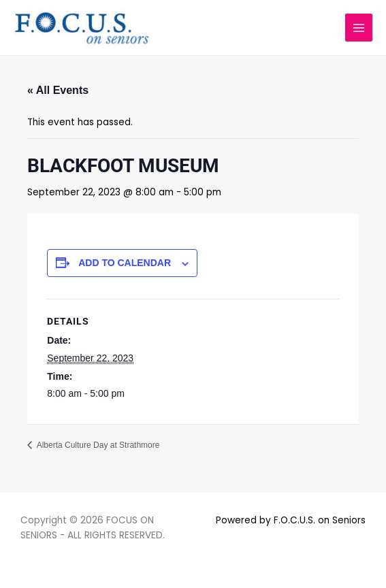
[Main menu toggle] (359, 28)
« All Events (58, 90)
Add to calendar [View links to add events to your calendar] (125, 263)
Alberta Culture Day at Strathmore (97, 445)
